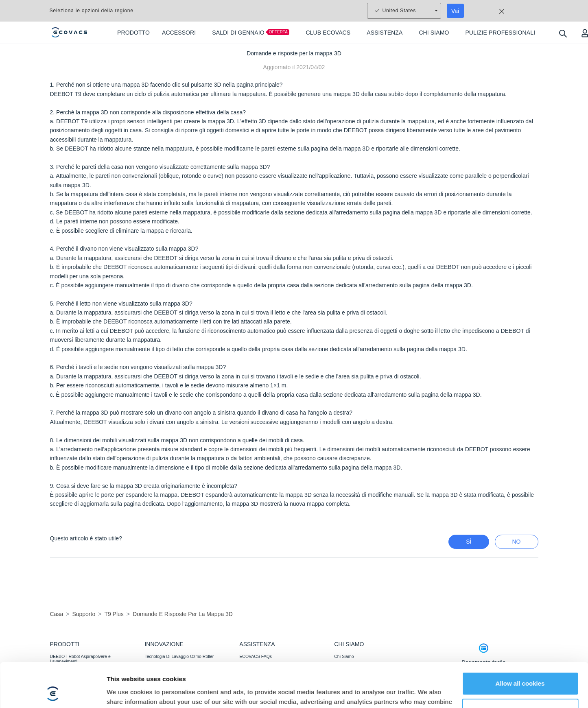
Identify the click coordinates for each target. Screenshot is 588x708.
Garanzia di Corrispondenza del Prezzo (277, 690)
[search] (563, 33)
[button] (569, 687)
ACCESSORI (63, 690)
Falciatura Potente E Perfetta (172, 678)
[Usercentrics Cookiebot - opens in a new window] (53, 657)
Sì (469, 542)
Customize (520, 633)
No (517, 542)
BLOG (340, 678)
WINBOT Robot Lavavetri (74, 678)
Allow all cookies (520, 606)
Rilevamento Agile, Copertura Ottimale (181, 690)
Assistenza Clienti (256, 678)
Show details (126, 657)
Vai (455, 11)
